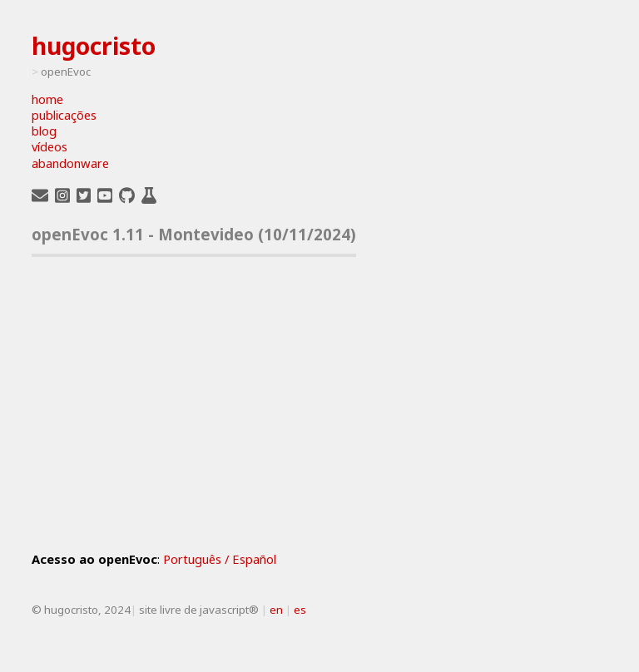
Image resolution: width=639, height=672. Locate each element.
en (276, 610)
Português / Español (220, 559)
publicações (64, 115)
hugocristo (94, 46)
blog (44, 131)
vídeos (50, 147)
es (300, 610)
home (47, 99)
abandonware (70, 163)
